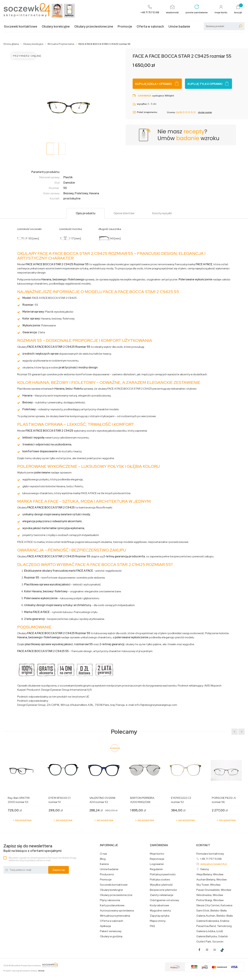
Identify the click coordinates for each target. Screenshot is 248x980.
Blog (103, 859)
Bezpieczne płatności (163, 890)
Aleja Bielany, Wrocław (210, 874)
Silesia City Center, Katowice (214, 905)
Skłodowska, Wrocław (210, 895)
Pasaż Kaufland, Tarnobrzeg (214, 926)
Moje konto (157, 854)
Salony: (205, 869)
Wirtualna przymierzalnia (115, 916)
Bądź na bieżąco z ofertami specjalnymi (32, 848)
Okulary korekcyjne (56, 26)
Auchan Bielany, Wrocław (211, 880)
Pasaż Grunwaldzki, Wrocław (214, 890)
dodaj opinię (205, 112)
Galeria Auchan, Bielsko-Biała (215, 916)
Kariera (104, 864)
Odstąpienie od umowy (164, 900)
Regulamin (156, 869)
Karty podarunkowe (112, 905)
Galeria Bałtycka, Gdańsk (212, 936)
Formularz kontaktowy (210, 854)
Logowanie (157, 864)
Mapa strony (158, 921)
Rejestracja (157, 859)
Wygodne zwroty (160, 911)
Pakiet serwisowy (111, 931)
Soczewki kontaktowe (21, 26)
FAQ (152, 926)
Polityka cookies (160, 880)
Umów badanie (179, 26)
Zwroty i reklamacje (162, 895)
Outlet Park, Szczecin (210, 942)
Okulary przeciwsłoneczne (94, 26)
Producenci (107, 874)
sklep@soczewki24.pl (214, 864)
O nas (104, 854)
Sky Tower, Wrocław (208, 885)
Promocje (125, 26)
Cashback (144, 96)
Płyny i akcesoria (110, 900)
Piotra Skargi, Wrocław (210, 900)
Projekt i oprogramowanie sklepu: (24, 971)
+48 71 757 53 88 (211, 859)
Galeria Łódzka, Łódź (210, 931)
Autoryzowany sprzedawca (117, 911)
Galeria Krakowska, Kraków (213, 921)
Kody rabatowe (159, 905)
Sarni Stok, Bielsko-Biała (211, 911)
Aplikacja (105, 926)
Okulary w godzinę (111, 936)
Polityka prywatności (163, 874)
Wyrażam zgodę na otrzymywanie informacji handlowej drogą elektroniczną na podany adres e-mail (42, 859)
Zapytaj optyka (160, 916)
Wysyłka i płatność (161, 885)
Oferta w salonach (150, 26)
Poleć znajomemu (145, 112)
